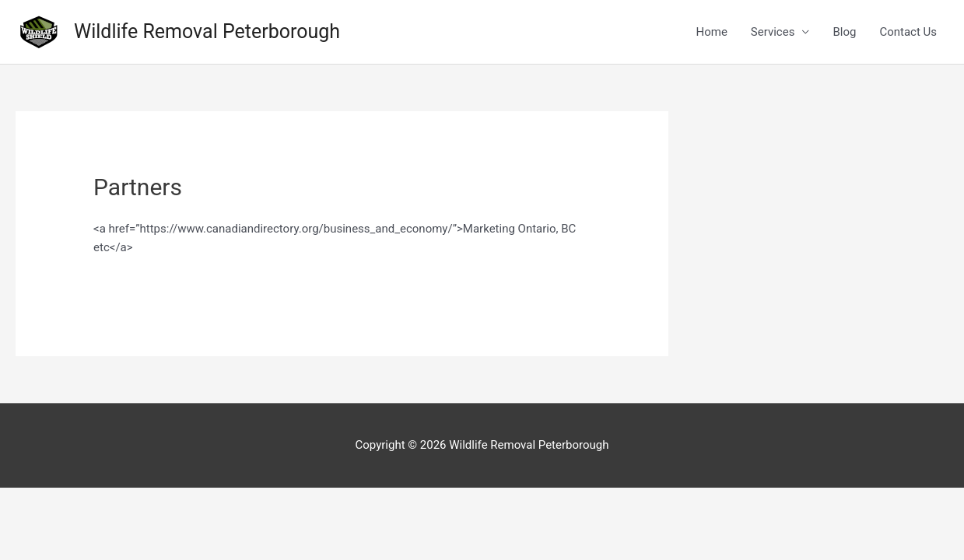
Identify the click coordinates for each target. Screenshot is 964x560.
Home (711, 32)
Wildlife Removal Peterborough (207, 31)
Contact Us (908, 32)
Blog (844, 32)
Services (773, 32)
